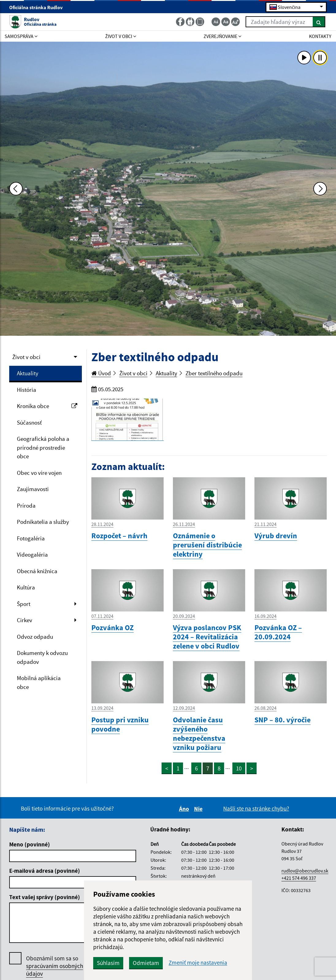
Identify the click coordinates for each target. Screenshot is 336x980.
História (27, 390)
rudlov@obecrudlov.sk (305, 871)
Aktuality (28, 373)
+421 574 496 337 (299, 878)
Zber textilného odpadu (214, 373)
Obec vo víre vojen (39, 473)
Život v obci (26, 357)
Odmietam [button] (146, 963)
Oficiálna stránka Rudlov (38, 7)
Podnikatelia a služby (43, 522)
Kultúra (26, 587)
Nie (199, 809)
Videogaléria (32, 554)
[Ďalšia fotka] (320, 189)
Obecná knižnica (37, 571)
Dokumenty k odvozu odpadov (42, 657)
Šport (24, 604)
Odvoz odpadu (35, 637)
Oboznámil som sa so (55, 966)
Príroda (26, 505)
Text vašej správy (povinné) (45, 897)
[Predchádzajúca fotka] (16, 189)
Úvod (101, 373)
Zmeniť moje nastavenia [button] (198, 963)
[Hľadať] (319, 22)
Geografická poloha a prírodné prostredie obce (43, 447)
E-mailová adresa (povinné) (45, 871)
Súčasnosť (29, 422)
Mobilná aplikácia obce (39, 682)
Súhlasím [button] (108, 963)
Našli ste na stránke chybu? (256, 808)
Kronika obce (47, 406)
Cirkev (25, 620)
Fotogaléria (31, 538)
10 (239, 768)
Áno (185, 809)
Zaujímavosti (33, 489)
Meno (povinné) (30, 844)
